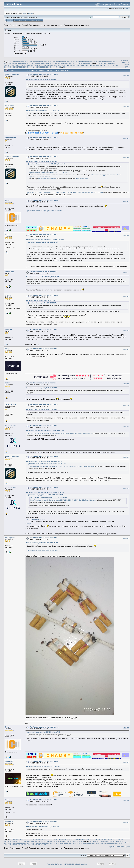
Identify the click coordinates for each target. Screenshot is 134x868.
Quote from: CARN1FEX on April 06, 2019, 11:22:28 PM (43, 766)
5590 (99, 62)
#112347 (126, 273)
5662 (36, 67)
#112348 (126, 296)
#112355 (126, 488)
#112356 (126, 539)
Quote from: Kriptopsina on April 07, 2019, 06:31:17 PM (43, 732)
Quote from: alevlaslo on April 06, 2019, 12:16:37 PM (43, 277)
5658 (21, 67)
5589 (96, 62)
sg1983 (8, 295)
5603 (36, 64)
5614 (78, 64)
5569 (19, 62)
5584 (76, 62)
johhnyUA (9, 761)
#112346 (126, 236)
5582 (69, 62)
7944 (65, 67)
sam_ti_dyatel (11, 425)
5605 (44, 64)
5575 (42, 62)
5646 (90, 65)
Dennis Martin (11, 137)
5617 (90, 64)
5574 (38, 62)
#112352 (126, 405)
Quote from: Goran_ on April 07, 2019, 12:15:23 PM (42, 543)
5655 (9, 67)
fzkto (7, 234)
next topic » (127, 63)
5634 (44, 65)
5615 (82, 64)
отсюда (28, 524)
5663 (40, 67)
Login (27, 20)
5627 (17, 65)
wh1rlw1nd (9, 105)
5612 (71, 64)
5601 (29, 64)
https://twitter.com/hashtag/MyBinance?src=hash (44, 211)
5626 (13, 65)
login (25, 13)
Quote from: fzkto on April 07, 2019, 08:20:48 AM (41, 80)
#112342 (126, 106)
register (31, 13)
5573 (34, 62)
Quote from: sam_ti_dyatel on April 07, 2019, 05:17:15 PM (44, 461)
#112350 (126, 350)
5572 (30, 62)
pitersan (8, 329)
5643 (78, 65)
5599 (21, 64)
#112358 (126, 762)
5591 (103, 62)
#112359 (126, 801)
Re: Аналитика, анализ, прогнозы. (44, 74)
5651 (109, 65)
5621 (106, 64)
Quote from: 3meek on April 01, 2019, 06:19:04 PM (42, 161)
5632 (36, 65)
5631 (32, 65)
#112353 (126, 426)
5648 (97, 65)
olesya (8, 349)
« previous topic (125, 61)
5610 (63, 64)
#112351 (126, 384)
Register (34, 20)
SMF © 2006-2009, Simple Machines (75, 864)
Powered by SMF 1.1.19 (55, 864)
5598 (17, 64)
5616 (86, 64)
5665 (48, 67)
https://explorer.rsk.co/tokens (47, 179)
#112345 (126, 201)
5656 (13, 67)
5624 (6, 65)
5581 (65, 62)
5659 (25, 67)
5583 (72, 62)
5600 (25, 64)
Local (18, 25)
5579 (57, 62)
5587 (88, 62)
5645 (86, 65)
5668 (59, 67)
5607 (52, 64)
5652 (113, 65)
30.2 (30, 17)
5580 (61, 62)
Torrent (34, 17)
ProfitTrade (10, 272)
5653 (117, 65)
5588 (92, 62)
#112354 (126, 457)
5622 (110, 64)
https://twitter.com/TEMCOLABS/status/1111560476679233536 (49, 173)
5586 (84, 62)
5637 (55, 65)
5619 (98, 64)
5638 (59, 65)
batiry (7, 383)
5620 (102, 64)
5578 (53, 62)
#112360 (126, 823)
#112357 (126, 728)
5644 (82, 65)
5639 (63, 65)
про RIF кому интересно (35, 519)
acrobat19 (9, 822)
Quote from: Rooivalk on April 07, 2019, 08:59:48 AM (42, 111)
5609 (59, 64)
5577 (50, 62)
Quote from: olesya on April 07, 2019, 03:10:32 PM (42, 388)
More (40, 20)
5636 (52, 65)
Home (10, 20)
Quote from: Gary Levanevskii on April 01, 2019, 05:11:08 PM (47, 164)
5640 (67, 65)
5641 (71, 65)
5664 (44, 67)
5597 (13, 64)
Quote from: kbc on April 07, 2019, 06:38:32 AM (42, 303)
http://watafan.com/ (82, 179)
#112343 (126, 138)
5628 (21, 65)
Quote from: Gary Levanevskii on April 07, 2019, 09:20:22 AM (45, 240)
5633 (40, 65)
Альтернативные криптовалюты (50, 25)
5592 (107, 62)
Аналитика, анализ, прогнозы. (77, 25)
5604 (40, 64)
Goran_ (8, 200)
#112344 (126, 157)
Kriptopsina (10, 538)
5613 (75, 64)
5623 (114, 64)
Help (16, 20)
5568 (15, 62)
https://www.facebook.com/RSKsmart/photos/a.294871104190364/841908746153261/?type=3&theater (64, 193)
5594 (115, 62)
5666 (52, 67)
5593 (111, 62)
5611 (67, 64)
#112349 (126, 331)
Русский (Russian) (29, 25)
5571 (27, 62)
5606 (48, 64)
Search (21, 20)
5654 (6, 67)
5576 (46, 62)
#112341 (126, 75)
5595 (6, 64)
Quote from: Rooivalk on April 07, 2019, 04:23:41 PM (42, 827)
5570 (23, 62)
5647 (94, 65)
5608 (55, 64)
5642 (75, 65)
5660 (29, 67)
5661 (32, 67)
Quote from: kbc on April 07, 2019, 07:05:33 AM (41, 301)
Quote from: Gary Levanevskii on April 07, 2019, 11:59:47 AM (45, 431)
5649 (101, 65)
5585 (80, 62)
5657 (17, 67)
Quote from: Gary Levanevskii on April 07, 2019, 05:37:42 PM (45, 492)
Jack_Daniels (10, 404)
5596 (9, 64)
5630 (29, 65)
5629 (25, 65)
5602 (32, 64)
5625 (9, 65)
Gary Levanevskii (12, 74)
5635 (48, 65)
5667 (55, 67)
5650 (105, 65)
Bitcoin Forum (9, 25)
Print (127, 67)
